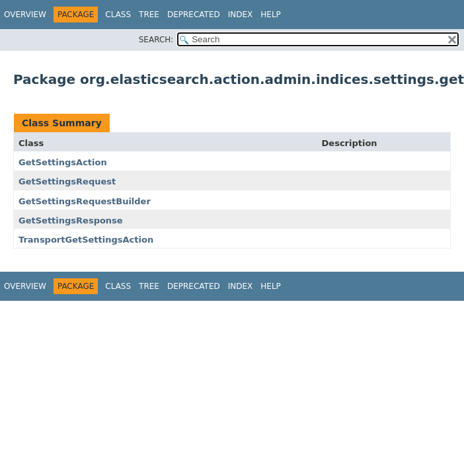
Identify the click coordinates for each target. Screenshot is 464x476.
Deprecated (194, 15)
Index (241, 15)
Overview (25, 15)
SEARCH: (156, 40)
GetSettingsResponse (71, 220)
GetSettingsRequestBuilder (85, 201)
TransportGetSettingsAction (86, 240)
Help (271, 15)
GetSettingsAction (63, 162)
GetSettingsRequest (67, 181)
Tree (149, 15)
